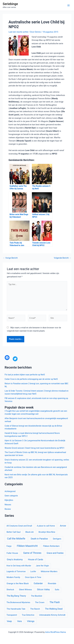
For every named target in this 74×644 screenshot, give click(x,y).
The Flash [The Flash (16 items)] (55, 602)
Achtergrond (10, 491)
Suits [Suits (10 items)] (57, 590)
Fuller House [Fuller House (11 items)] (12, 553)
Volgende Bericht (62, 258)
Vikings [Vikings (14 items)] (31, 621)
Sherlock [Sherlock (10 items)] (10, 590)
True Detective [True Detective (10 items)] (28, 615)
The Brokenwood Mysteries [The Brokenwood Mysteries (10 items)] (18, 602)
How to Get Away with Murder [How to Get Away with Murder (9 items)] (19, 566)
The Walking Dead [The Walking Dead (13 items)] (54, 609)
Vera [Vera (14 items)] (19, 621)
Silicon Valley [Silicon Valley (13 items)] (43, 589)
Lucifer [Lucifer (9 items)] (33, 571)
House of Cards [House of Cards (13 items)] (36, 559)
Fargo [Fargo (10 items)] (9, 546)
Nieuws (8, 505)
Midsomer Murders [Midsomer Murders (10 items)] (49, 571)
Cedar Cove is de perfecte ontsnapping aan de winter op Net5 (31, 379)
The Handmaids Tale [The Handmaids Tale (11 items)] (16, 609)
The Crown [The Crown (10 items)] (40, 602)
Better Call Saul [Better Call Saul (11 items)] (14, 532)
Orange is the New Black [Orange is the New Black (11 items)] (18, 583)
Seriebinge (10, 4)
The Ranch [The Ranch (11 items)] (35, 609)
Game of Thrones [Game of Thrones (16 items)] (32, 553)
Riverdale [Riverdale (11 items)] (52, 583)
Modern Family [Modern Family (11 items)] (13, 577)
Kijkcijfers (9, 500)
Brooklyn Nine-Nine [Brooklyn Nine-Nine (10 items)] (47, 532)
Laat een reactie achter (18, 32)
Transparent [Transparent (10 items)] (12, 615)
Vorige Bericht (10, 258)
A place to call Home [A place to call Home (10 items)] (46, 526)
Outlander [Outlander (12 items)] (38, 583)
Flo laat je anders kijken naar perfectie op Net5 (25, 375)
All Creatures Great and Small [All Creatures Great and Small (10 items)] (19, 526)
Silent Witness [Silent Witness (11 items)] (25, 590)
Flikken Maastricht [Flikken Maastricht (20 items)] (27, 546)
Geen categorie (11, 496)
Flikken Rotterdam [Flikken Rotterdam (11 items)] (51, 546)
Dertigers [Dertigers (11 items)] (57, 539)
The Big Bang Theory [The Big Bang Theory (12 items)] (16, 596)
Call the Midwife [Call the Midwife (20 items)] (16, 539)
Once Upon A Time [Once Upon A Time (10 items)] (33, 577)
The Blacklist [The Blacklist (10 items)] (37, 596)
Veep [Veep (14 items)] (9, 621)
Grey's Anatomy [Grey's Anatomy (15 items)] (15, 559)
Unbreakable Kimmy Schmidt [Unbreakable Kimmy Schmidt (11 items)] (52, 615)
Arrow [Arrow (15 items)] (63, 526)
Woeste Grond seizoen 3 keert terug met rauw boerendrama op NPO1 (35, 448)
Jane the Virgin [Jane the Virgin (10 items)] (42, 566)
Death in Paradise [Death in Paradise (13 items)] (39, 539)
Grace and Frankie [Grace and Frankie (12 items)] (55, 553)
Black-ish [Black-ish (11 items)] (30, 532)
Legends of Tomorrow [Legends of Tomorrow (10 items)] (16, 571)
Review (8, 509)
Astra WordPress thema (56, 632)
